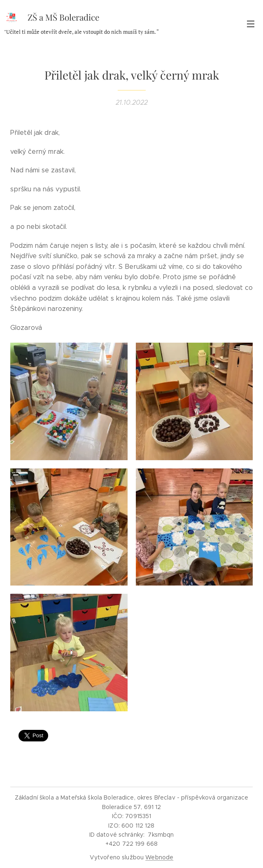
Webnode (159, 857)
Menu (251, 24)
